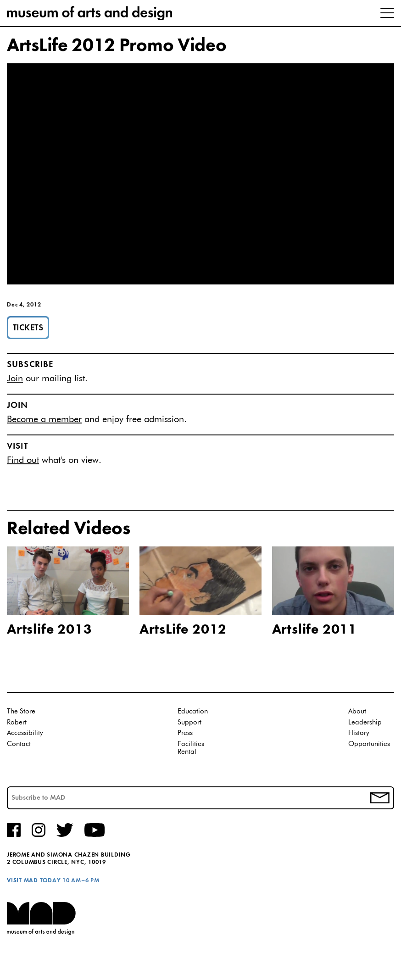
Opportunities (369, 744)
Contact (19, 744)
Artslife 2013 (49, 630)
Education (193, 711)
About (357, 711)
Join (15, 379)
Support (189, 722)
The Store (21, 711)
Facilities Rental (191, 748)
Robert (17, 722)
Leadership (365, 722)
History (359, 733)
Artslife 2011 (315, 630)
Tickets (28, 328)
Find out (23, 460)
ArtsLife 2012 (183, 630)
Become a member (44, 419)
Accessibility (25, 733)
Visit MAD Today (34, 881)
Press (185, 733)
